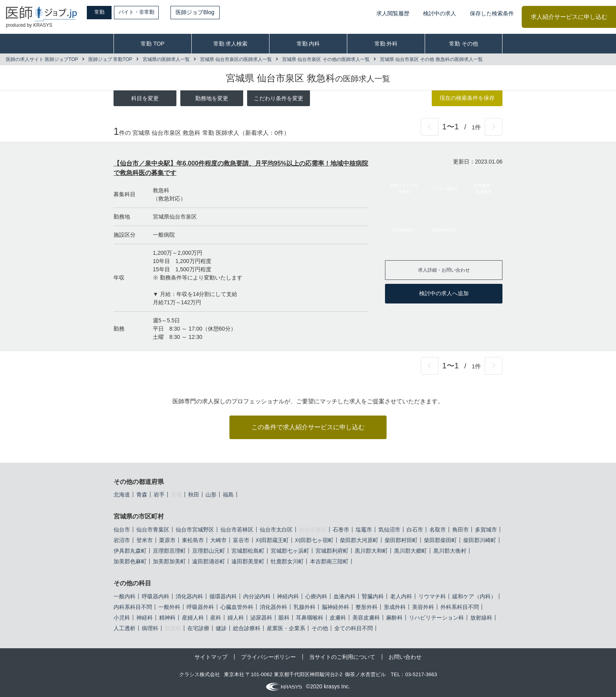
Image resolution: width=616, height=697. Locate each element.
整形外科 (367, 607)
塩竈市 (364, 530)
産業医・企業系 (286, 628)
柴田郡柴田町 (440, 540)
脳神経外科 (335, 607)
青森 (142, 495)
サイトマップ (211, 657)
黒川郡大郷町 (411, 551)
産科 (216, 618)
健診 (221, 628)
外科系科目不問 (460, 607)
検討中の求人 (440, 13)
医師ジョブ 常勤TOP (110, 59)
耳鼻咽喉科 (310, 618)
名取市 (438, 530)
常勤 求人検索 (231, 44)
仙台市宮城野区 (195, 530)
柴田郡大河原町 (359, 540)
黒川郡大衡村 (450, 551)
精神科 (167, 618)
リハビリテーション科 (436, 618)
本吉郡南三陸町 (329, 561)
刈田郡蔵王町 (272, 540)
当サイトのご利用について (342, 657)
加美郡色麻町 (130, 561)
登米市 (145, 540)
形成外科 (395, 607)
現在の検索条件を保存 (467, 98)
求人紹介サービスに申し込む (569, 17)
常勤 (104, 12)
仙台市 (122, 530)
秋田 (194, 495)
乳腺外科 (304, 607)
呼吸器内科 (156, 596)
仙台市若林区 (237, 530)
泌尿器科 (261, 618)
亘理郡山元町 (209, 551)
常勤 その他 (464, 44)
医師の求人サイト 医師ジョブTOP (42, 59)
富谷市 (241, 540)
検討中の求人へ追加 (444, 293)
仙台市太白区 (276, 530)
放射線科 (481, 618)
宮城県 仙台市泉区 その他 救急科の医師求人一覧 (431, 59)
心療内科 (316, 596)
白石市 (415, 530)
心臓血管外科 (237, 607)
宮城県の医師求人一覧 (166, 59)
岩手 (159, 495)
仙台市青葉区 (153, 530)
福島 (228, 495)
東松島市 (193, 540)
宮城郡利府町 (332, 551)
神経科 (145, 618)
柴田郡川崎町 (480, 540)
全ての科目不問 (354, 628)
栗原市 (167, 540)
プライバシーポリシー (268, 657)
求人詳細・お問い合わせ (444, 270)
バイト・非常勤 (148, 12)
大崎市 (218, 540)
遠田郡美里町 (248, 561)
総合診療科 (247, 628)
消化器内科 (189, 596)
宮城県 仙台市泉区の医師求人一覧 (236, 59)
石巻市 (341, 530)
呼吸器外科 (200, 607)
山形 (211, 495)
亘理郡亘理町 (169, 551)
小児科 (122, 618)
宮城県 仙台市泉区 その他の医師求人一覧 (326, 59)
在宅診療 (198, 628)
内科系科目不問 (133, 607)
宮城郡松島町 (248, 551)
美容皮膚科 (366, 618)
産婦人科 (193, 618)
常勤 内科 (308, 44)
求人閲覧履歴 (393, 13)
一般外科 (169, 607)
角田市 (460, 530)
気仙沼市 (389, 530)
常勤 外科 (386, 44)
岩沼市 (122, 540)
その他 (320, 628)
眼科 (284, 618)
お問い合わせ (405, 657)
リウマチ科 (432, 596)
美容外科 (423, 607)
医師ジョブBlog (209, 12)
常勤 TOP (152, 44)
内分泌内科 (257, 596)
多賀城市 (486, 530)
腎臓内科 (373, 596)
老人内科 (401, 596)
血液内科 (345, 596)
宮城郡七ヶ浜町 (290, 551)
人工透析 (125, 628)
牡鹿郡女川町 (287, 561)
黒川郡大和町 (371, 551)
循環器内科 (223, 596)
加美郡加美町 (169, 561)
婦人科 (236, 618)
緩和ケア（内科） (474, 596)
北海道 (122, 495)
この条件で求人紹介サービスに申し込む (308, 427)
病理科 (150, 628)
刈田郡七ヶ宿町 (314, 540)
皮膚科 (338, 618)
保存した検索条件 (492, 13)
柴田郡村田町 (401, 540)
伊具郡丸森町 (130, 551)
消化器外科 (273, 607)
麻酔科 (394, 618)
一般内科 (125, 596)
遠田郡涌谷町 (209, 561)
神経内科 (288, 596)
